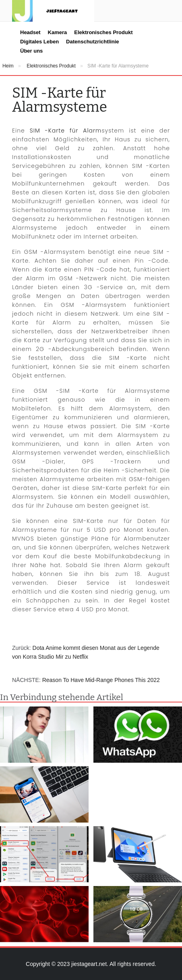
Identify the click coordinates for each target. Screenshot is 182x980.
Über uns (31, 51)
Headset (30, 32)
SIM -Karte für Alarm (66, 131)
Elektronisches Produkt (103, 32)
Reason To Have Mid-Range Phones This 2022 (101, 680)
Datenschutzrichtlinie (92, 42)
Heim (8, 66)
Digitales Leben (39, 42)
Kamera (58, 32)
